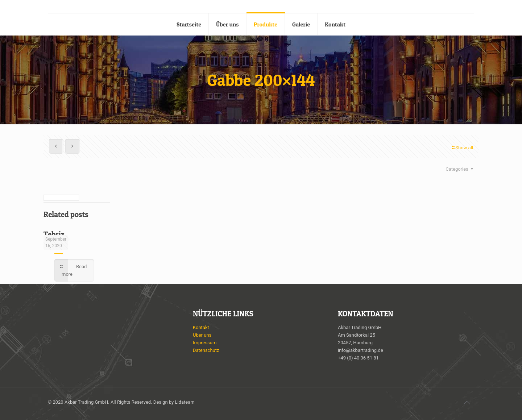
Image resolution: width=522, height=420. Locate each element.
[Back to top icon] (467, 403)
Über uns (202, 335)
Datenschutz (206, 350)
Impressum (205, 343)
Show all (462, 148)
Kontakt (201, 327)
